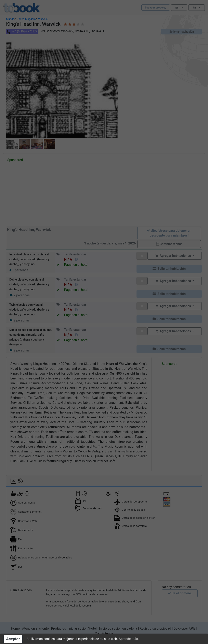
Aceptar (13, 639)
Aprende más (128, 639)
